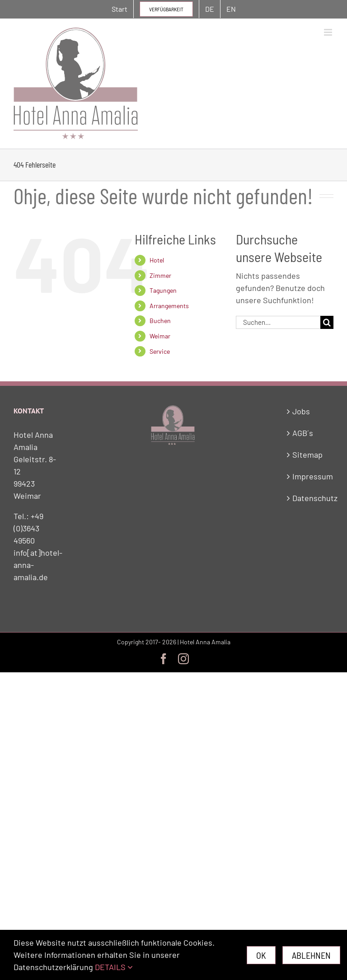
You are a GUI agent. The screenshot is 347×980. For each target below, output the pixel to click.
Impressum (311, 476)
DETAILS (114, 967)
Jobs (301, 411)
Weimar (160, 336)
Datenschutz (311, 498)
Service (160, 351)
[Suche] (327, 322)
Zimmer (160, 275)
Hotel (157, 260)
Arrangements (169, 306)
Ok (261, 955)
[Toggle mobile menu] (329, 32)
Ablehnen (311, 955)
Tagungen (163, 290)
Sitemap (307, 455)
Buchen (160, 321)
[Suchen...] (278, 322)
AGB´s (303, 433)
